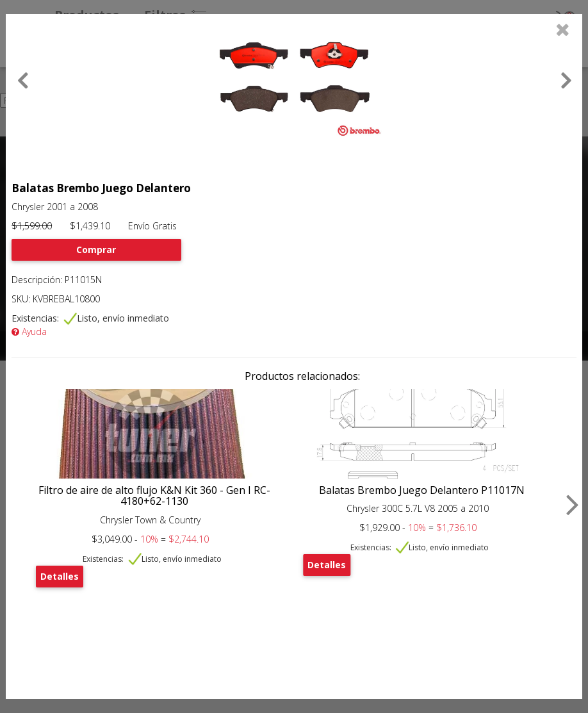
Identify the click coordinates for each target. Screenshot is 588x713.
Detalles (60, 576)
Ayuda (29, 332)
